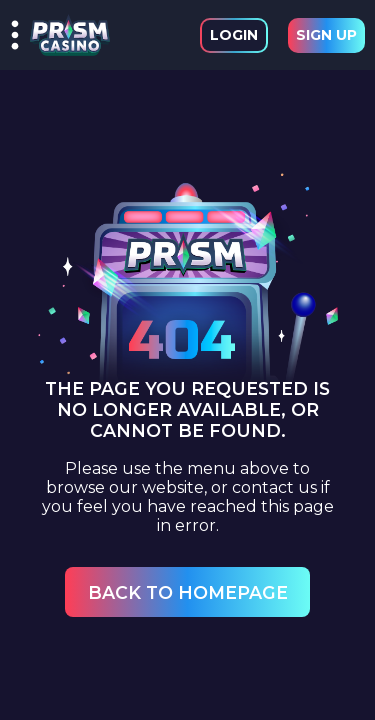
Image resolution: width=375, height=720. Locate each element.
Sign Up (326, 35)
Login (234, 35)
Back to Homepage (188, 592)
